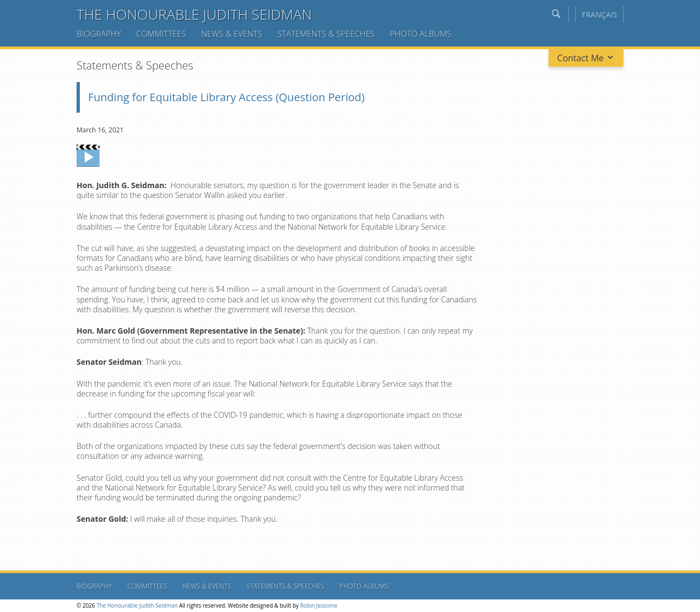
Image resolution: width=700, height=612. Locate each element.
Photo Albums (421, 34)
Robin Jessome (319, 605)
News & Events (232, 34)
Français (600, 14)
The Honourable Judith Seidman (194, 14)
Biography (99, 34)
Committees (161, 34)
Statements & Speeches (326, 34)
